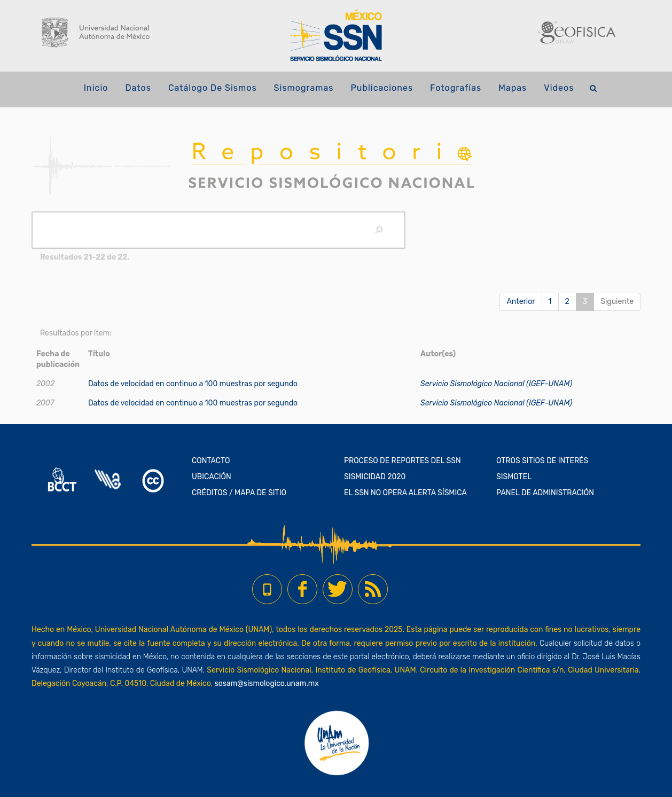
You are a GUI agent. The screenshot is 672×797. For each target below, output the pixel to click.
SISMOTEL (514, 477)
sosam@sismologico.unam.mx (267, 683)
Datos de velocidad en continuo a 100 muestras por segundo (193, 384)
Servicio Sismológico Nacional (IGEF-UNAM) (496, 384)
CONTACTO (211, 461)
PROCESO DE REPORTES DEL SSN (403, 461)
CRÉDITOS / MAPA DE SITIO (239, 493)
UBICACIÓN (212, 477)
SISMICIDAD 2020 (375, 477)
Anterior (521, 302)
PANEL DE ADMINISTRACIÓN (545, 493)
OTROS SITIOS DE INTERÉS (542, 461)
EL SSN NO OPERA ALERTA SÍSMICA (405, 493)
